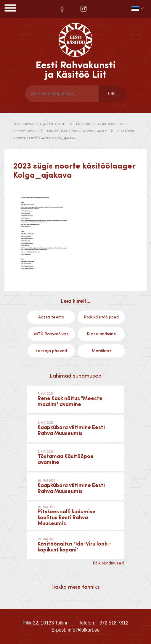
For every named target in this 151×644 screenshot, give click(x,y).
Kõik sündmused (108, 563)
